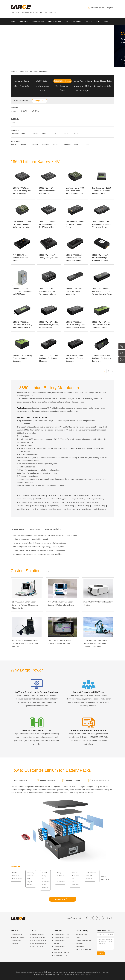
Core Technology (38, 946)
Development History (18, 937)
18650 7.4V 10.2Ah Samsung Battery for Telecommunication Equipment (47, 291)
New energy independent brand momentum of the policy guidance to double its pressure (46, 535)
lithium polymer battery (25, 499)
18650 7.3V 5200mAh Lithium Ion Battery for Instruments (74, 291)
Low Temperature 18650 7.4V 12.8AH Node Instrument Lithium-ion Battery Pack (75, 191)
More (48, 571)
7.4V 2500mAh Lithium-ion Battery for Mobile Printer (75, 224)
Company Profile (16, 934)
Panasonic (15, 133)
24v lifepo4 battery (23, 506)
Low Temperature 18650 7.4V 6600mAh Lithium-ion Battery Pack (102, 191)
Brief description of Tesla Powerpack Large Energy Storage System (38, 547)
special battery (53, 495)
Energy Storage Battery (103, 81)
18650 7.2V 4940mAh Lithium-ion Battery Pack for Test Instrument (22, 191)
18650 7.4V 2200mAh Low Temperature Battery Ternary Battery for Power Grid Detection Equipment (102, 291)
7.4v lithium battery (83, 506)
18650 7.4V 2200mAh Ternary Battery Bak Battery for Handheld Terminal (74, 258)
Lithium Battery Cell (83, 91)
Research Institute (38, 934)
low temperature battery (77, 499)
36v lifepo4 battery (38, 506)
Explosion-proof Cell (61, 955)
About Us (14, 28)
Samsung (35, 133)
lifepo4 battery (96, 495)
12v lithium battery (55, 509)
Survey (56, 144)
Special (13, 144)
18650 (13, 122)
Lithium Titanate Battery (103, 86)
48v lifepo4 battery (53, 506)
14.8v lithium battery (24, 509)
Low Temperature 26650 (62, 937)
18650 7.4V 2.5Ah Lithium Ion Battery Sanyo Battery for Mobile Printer (49, 325)
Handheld (67, 144)
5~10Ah (24, 111)
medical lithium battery (76, 502)
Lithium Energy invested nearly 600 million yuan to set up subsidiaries (39, 550)
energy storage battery (81, 495)
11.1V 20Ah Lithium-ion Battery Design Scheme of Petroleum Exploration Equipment (95, 643)
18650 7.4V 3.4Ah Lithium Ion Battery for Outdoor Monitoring (49, 358)
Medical (35, 144)
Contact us (26, 28)
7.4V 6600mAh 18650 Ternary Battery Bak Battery (21, 258)
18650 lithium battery (42, 499)
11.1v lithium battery (99, 506)
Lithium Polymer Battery (83, 81)
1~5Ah (13, 111)
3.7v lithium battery (68, 506)
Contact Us (14, 943)
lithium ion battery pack (59, 499)
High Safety (79, 943)
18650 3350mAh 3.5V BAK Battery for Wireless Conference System (102, 224)
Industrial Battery (54, 21)
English (111, 8)
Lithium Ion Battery (22, 81)
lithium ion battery (23, 495)
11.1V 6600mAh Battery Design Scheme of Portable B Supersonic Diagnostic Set (25, 605)
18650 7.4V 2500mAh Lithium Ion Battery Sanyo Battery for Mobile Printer (76, 325)
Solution (89, 21)
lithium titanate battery (24, 502)
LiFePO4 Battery (42, 81)
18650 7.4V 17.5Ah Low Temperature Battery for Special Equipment (102, 325)
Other (76, 133)
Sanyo (24, 133)
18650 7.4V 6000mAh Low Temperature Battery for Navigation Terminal (22, 325)
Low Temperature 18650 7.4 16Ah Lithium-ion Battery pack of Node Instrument (22, 224)
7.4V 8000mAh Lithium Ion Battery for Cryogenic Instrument (102, 358)
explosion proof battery (42, 502)
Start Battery (80, 946)
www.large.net (72, 974)
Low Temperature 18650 (62, 934)
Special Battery (38, 21)
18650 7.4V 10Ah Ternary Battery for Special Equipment (23, 358)
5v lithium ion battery (40, 509)
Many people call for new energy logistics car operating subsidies (37, 554)
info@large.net (98, 8)
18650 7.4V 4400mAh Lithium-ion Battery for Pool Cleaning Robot (48, 224)
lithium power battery (38, 495)
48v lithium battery (100, 509)
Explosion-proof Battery (83, 86)
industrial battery (66, 495)
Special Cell (24, 21)
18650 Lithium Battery (39, 71)
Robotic (24, 144)
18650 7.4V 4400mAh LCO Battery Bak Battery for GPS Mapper (22, 291)
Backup (77, 144)
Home (13, 21)
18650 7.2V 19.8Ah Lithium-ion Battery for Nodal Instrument (48, 191)
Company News (16, 940)
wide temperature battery (96, 499)
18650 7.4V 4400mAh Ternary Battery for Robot (49, 256)
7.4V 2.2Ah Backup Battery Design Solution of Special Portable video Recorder (25, 643)
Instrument (46, 144)
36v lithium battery (85, 509)
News (106, 21)
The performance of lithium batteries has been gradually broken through (40, 543)
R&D (98, 21)
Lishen (45, 133)
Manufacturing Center (39, 940)
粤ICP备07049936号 (85, 974)
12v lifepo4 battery (92, 502)
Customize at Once (62, 899)
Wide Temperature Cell (61, 952)
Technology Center (38, 937)
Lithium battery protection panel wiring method (30, 539)
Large (66, 133)
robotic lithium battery (59, 502)
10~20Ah (35, 111)
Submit (101, 953)
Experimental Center (39, 943)
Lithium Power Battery (73, 21)
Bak (54, 133)
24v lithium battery (70, 509)
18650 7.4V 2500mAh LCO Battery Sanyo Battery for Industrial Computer (101, 258)
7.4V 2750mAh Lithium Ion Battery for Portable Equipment (75, 358)
